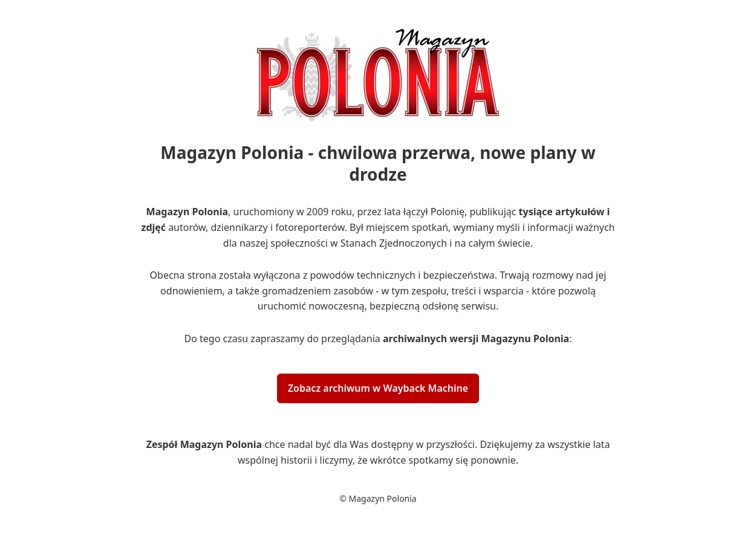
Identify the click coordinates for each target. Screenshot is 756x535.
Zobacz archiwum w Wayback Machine (378, 388)
